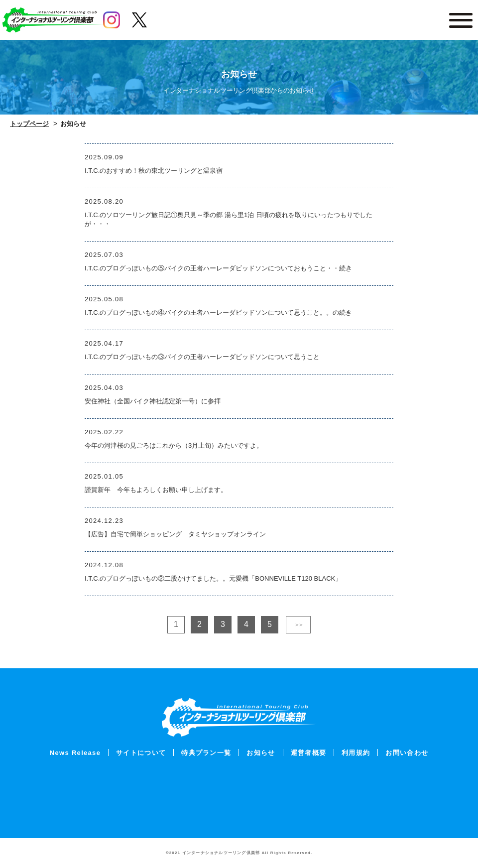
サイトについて (141, 753)
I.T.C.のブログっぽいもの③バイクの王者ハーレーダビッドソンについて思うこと (202, 357)
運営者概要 (309, 753)
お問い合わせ (407, 753)
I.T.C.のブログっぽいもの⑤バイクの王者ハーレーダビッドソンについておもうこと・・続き (218, 268)
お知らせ (261, 753)
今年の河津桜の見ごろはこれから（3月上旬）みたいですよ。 (174, 445)
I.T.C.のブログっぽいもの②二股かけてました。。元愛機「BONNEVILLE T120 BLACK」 (213, 578)
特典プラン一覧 (206, 753)
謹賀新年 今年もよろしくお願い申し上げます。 (156, 490)
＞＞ (299, 624)
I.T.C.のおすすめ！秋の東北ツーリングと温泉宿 (154, 171)
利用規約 (356, 753)
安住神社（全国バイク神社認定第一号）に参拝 (153, 401)
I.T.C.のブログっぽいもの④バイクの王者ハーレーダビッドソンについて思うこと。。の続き (218, 312)
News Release (75, 753)
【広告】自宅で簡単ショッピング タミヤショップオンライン (175, 534)
